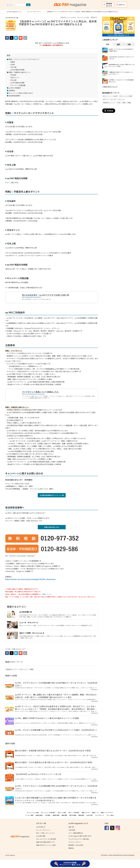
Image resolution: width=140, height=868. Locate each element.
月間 (129, 44)
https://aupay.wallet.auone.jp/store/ (32, 297)
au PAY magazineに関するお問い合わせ (80, 836)
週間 (118, 44)
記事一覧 (71, 827)
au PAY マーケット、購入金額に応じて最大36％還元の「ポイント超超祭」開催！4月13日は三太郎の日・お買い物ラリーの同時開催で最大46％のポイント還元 (56, 696)
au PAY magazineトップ (14, 12)
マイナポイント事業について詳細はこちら (40, 392)
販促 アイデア (86, 813)
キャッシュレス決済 (33, 813)
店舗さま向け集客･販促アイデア (45, 842)
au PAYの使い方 (26, 612)
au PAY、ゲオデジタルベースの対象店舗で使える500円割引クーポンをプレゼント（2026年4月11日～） (56, 684)
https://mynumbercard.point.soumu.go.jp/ (33, 394)
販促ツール (95, 813)
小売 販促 (48, 815)
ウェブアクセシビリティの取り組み (79, 839)
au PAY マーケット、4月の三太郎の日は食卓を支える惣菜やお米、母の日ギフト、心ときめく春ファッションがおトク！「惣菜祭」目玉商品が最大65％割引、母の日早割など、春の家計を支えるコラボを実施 (56, 709)
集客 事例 (81, 815)
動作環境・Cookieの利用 (76, 845)
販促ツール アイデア (107, 813)
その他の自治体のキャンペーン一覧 (52, 495)
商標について (47, 594)
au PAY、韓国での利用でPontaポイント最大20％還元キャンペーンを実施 (47, 718)
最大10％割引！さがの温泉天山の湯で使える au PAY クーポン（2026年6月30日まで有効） (54, 762)
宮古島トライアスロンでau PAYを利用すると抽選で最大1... (121, 50)
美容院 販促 (56, 815)
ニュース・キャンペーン (34, 12)
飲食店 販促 (39, 815)
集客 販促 (64, 815)
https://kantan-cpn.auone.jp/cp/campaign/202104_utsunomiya (30, 579)
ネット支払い (111, 815)
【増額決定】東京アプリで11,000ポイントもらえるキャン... (121, 73)
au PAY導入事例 (41, 836)
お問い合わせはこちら (52, 527)
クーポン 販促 (29, 815)
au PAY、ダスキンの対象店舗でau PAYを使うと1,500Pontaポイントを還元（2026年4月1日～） (57, 730)
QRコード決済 (62, 813)
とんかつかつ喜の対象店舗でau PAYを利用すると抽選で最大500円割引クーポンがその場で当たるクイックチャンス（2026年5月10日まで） (56, 799)
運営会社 (71, 848)
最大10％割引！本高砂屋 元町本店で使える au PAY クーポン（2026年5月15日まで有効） (54, 751)
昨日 (108, 44)
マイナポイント (100, 815)
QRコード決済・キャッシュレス (32, 633)
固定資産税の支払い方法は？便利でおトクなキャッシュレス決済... (122, 65)
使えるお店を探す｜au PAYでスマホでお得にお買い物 (45, 295)
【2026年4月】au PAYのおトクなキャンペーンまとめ (38, 774)
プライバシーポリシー (75, 842)
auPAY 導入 (90, 815)
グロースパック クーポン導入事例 (46, 839)
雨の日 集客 (73, 815)
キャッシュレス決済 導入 (48, 813)
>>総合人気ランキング (110, 87)
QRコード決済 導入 (74, 813)
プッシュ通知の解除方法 (76, 833)
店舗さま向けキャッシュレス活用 (46, 845)
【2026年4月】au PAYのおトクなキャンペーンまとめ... (122, 58)
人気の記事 (72, 830)
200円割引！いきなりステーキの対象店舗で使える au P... (121, 81)
